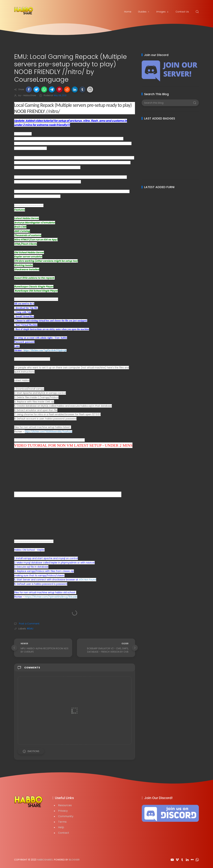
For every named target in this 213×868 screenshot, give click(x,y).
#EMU (30, 629)
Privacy (63, 811)
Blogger (74, 860)
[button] (29, 89)
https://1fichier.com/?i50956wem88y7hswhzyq (49, 432)
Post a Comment (29, 624)
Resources (65, 805)
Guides (144, 12)
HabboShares (45, 860)
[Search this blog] (170, 103)
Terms (62, 822)
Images (163, 12)
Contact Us (182, 12)
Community (66, 816)
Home (128, 12)
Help (61, 827)
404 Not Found (88, 580)
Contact (64, 833)
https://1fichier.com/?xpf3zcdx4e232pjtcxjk (45, 350)
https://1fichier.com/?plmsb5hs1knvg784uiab (51, 597)
